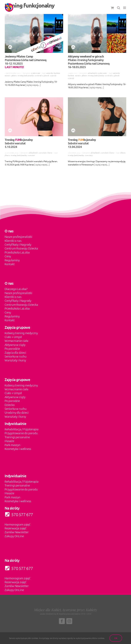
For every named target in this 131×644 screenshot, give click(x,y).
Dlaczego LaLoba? (16, 289)
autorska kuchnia (53, 73)
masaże (8, 76)
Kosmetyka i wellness (18, 449)
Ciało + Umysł (13, 337)
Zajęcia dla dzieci (15, 352)
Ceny (8, 256)
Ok (116, 638)
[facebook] (62, 621)
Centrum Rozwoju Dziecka (21, 248)
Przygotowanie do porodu (21, 433)
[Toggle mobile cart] (112, 8)
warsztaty (89, 155)
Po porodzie (12, 348)
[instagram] (69, 621)
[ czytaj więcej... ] (33, 85)
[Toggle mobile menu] (125, 8)
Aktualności (92, 73)
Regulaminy (12, 260)
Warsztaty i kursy (46, 153)
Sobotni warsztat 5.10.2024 (19, 143)
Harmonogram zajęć (17, 524)
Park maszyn (12, 445)
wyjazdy (53, 76)
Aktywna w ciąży (15, 345)
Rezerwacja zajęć (15, 528)
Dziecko (10, 405)
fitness (7, 155)
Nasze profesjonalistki (18, 237)
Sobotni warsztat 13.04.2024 (82, 143)
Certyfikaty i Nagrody (18, 244)
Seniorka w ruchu (16, 356)
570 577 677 (19, 568)
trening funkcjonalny (26, 76)
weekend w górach (42, 76)
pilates (14, 76)
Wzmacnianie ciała (16, 341)
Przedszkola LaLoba (17, 252)
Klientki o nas (13, 241)
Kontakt (10, 264)
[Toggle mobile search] (119, 8)
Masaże (9, 441)
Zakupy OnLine (14, 536)
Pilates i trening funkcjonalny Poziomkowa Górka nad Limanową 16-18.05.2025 (89, 62)
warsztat (31, 155)
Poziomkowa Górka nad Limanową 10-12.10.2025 (26, 62)
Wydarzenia (36, 73)
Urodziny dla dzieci (17, 412)
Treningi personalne (17, 437)
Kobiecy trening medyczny (21, 333)
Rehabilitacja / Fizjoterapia (22, 429)
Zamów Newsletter (17, 532)
